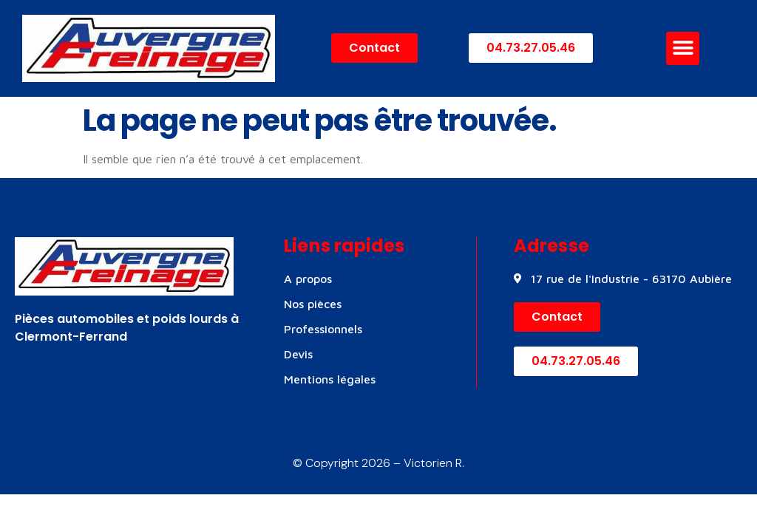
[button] (683, 48)
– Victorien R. (427, 463)
